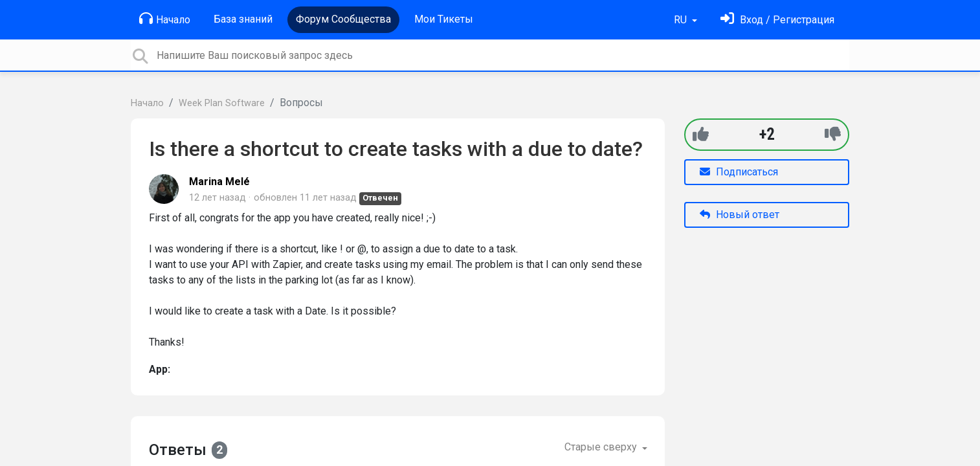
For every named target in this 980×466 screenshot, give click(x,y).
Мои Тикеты (444, 19)
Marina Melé (219, 182)
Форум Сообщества (343, 19)
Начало (165, 19)
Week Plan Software (222, 103)
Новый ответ (740, 215)
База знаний (243, 19)
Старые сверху (602, 447)
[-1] (833, 134)
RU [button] (682, 20)
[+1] (701, 134)
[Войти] (777, 20)
